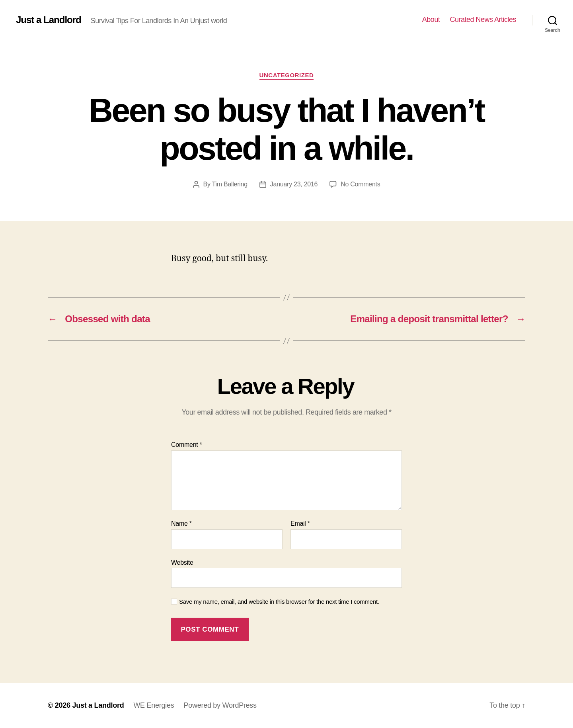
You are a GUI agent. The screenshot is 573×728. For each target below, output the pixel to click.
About (431, 20)
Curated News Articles (483, 20)
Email (300, 523)
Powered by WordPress (220, 705)
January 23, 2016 (294, 184)
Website (182, 563)
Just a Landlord (49, 20)
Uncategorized (287, 75)
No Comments (360, 184)
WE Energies (154, 705)
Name (181, 523)
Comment (187, 445)
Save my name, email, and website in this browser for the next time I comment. (279, 602)
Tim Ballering (230, 184)
